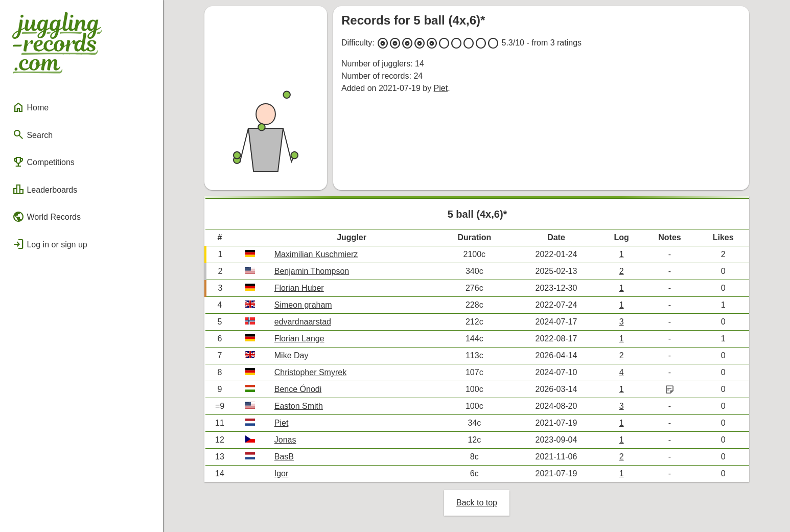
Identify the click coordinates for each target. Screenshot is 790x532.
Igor (282, 473)
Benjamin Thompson (312, 271)
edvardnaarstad (303, 322)
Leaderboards (45, 190)
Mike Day (292, 355)
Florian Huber (299, 288)
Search (32, 134)
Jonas (285, 440)
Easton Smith (299, 406)
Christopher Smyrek (310, 372)
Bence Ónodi (298, 389)
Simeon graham (303, 305)
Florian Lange (299, 339)
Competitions (43, 162)
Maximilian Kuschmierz (316, 254)
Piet (441, 88)
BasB (284, 457)
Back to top (477, 503)
